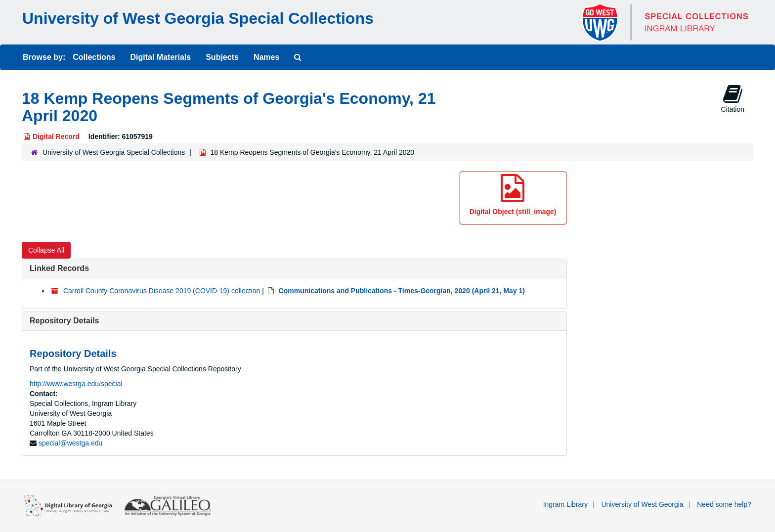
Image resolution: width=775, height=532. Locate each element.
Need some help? (724, 504)
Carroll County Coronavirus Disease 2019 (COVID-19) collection (162, 291)
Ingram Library (565, 504)
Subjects (222, 57)
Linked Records (59, 268)
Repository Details (64, 321)
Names (266, 57)
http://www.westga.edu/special (76, 384)
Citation (733, 98)
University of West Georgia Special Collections (198, 18)
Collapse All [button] (46, 250)
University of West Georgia (642, 504)
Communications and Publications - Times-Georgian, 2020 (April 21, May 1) (402, 291)
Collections (94, 57)
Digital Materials (160, 57)
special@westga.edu (70, 443)
